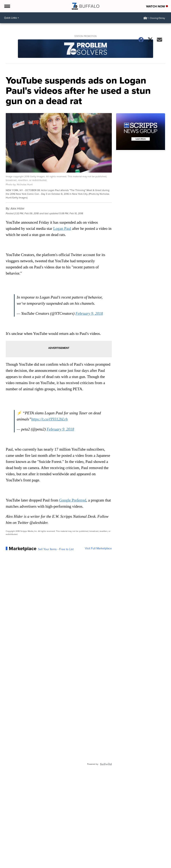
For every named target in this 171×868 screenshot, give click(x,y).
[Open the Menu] (7, 6)
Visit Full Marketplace (98, 549)
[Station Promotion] (85, 49)
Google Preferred (73, 500)
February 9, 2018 (89, 313)
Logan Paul (62, 228)
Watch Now (157, 6)
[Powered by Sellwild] (106, 764)
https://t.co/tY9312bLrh (50, 419)
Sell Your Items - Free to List (56, 549)
